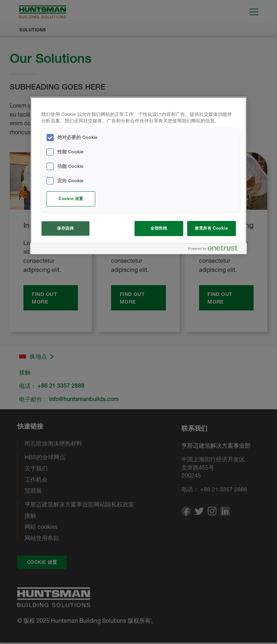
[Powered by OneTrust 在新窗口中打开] (216, 250)
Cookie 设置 (71, 199)
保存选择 (65, 228)
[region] (138, 176)
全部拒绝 (159, 228)
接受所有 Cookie (211, 228)
